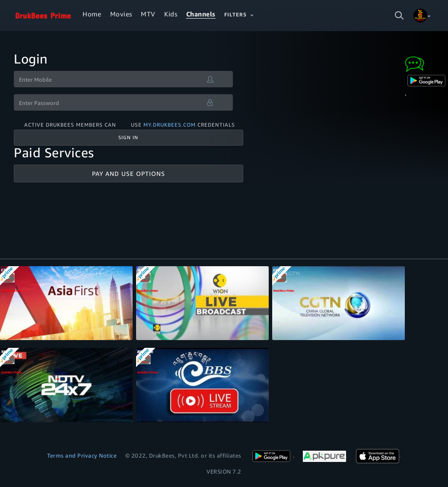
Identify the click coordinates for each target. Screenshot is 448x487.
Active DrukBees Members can (70, 125)
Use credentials (183, 125)
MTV (148, 14)
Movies (121, 14)
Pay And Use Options (129, 173)
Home (92, 14)
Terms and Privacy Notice (82, 455)
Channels (201, 14)
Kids (171, 14)
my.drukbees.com (170, 125)
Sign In (128, 137)
